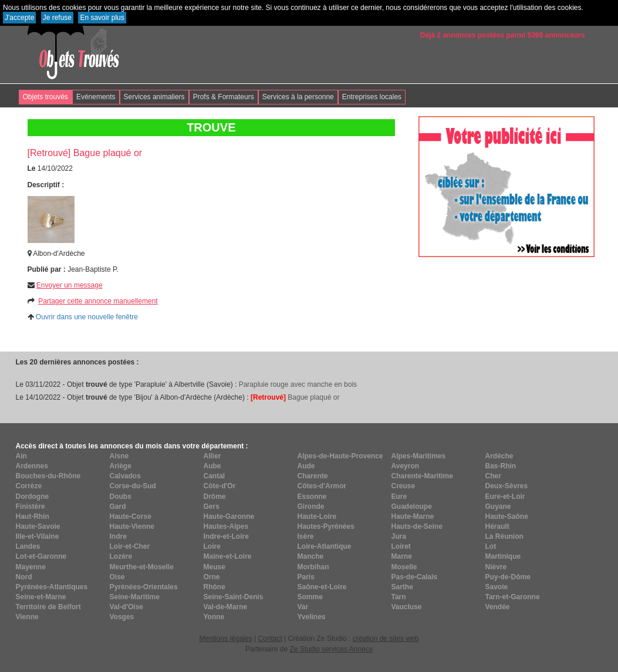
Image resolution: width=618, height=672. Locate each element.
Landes (28, 546)
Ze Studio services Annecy (331, 649)
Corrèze (29, 486)
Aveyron (406, 466)
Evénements (96, 97)
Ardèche (499, 456)
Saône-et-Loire (322, 587)
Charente (313, 476)
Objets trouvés (45, 97)
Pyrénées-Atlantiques (52, 587)
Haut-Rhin (33, 516)
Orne (212, 577)
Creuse (403, 486)
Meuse (215, 567)
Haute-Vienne (132, 526)
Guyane (498, 506)
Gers (212, 506)
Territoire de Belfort (48, 607)
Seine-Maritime (135, 597)
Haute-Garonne (229, 516)
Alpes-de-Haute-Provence (340, 456)
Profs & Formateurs (224, 97)
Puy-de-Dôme (508, 577)
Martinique (503, 556)
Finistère (31, 506)
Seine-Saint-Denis (234, 597)
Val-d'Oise (127, 607)
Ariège (121, 466)
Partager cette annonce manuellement (98, 301)
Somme (310, 597)
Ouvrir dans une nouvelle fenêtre (87, 317)
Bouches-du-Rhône (48, 476)
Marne (402, 556)
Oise (117, 577)
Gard (118, 506)
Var (303, 607)
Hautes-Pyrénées (326, 526)
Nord (24, 577)
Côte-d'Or (220, 486)
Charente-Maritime (422, 476)
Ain (21, 456)
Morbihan (313, 567)
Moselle (404, 567)
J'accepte (19, 18)
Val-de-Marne (226, 607)
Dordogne (33, 497)
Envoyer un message (70, 285)
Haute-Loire (317, 516)
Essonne (312, 497)
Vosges (122, 617)
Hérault (497, 526)
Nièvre (496, 567)
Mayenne (31, 567)
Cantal (215, 476)
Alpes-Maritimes (419, 456)
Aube (212, 466)
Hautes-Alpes (226, 526)
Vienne (27, 617)
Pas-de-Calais (415, 577)
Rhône (215, 587)
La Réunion (504, 536)
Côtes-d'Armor (322, 486)
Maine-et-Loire (228, 556)
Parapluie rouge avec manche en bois (298, 384)
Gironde (311, 506)
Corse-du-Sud (133, 486)
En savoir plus (102, 18)
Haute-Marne (413, 516)
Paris (306, 577)
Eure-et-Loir (505, 497)
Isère (306, 536)
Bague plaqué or (295, 397)
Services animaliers (154, 97)
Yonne (214, 617)
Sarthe (402, 587)
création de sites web (386, 639)
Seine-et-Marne (41, 597)
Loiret (401, 546)
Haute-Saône (507, 516)
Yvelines (312, 617)
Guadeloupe (412, 506)
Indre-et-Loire (226, 536)
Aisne (119, 456)
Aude (306, 466)
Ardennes (32, 466)
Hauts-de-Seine (417, 526)
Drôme (215, 497)
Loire (212, 546)
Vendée (498, 607)
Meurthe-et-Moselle (142, 567)
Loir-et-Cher (130, 546)
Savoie (497, 587)
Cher (493, 476)
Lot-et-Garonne (41, 556)
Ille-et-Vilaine (38, 536)
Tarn (399, 597)
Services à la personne (298, 97)
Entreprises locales (372, 97)
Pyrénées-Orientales (144, 587)
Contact (270, 639)
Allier (212, 456)
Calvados (125, 476)
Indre (118, 536)
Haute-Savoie (38, 526)
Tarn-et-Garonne (513, 597)
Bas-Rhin (501, 466)
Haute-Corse (131, 516)
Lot (491, 546)
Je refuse (57, 18)
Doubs (121, 497)
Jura (399, 536)
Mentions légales (226, 639)
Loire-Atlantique (325, 546)
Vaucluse (407, 607)
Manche (311, 556)
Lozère (121, 556)
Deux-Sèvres (507, 486)
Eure (399, 497)
